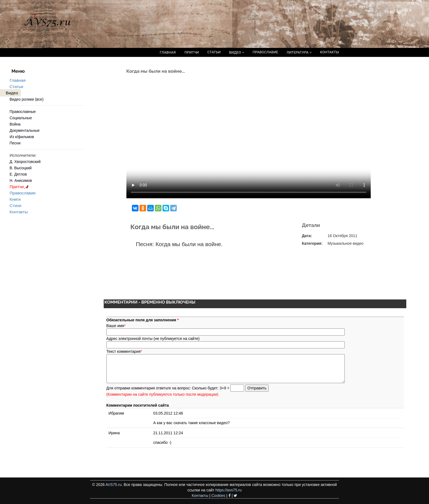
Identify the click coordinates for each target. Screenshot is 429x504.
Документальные (25, 130)
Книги (15, 199)
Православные (23, 112)
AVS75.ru (113, 485)
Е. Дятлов (18, 174)
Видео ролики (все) (27, 99)
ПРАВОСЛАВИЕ (265, 52)
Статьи (16, 87)
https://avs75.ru (228, 490)
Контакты (19, 212)
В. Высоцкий (21, 168)
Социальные (21, 118)
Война (15, 124)
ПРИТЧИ (192, 52)
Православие (23, 193)
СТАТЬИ (214, 52)
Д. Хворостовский (25, 162)
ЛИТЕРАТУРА (299, 52)
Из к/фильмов (22, 137)
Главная (18, 80)
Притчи (20, 187)
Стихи (15, 206)
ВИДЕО (237, 52)
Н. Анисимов (21, 180)
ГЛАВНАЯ (168, 52)
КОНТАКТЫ (330, 52)
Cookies (218, 496)
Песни (15, 143)
